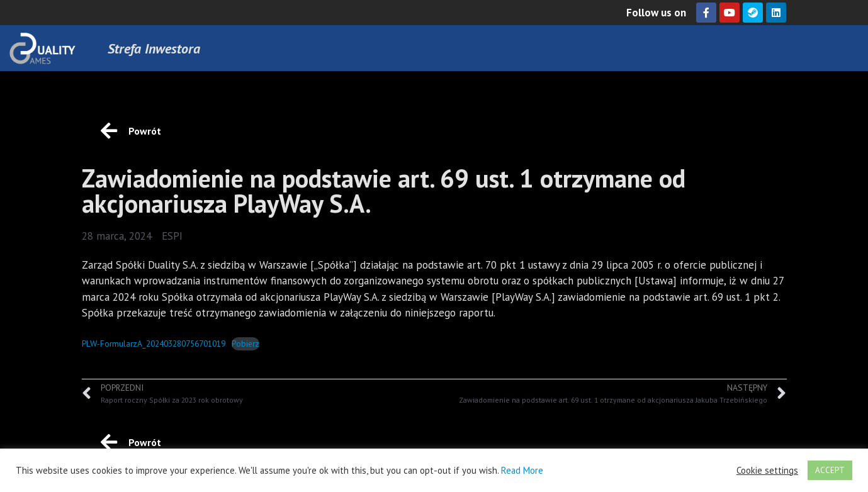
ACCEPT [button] (830, 470)
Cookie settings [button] (767, 471)
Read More (522, 470)
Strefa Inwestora (154, 48)
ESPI (172, 236)
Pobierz (245, 344)
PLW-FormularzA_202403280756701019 (154, 344)
